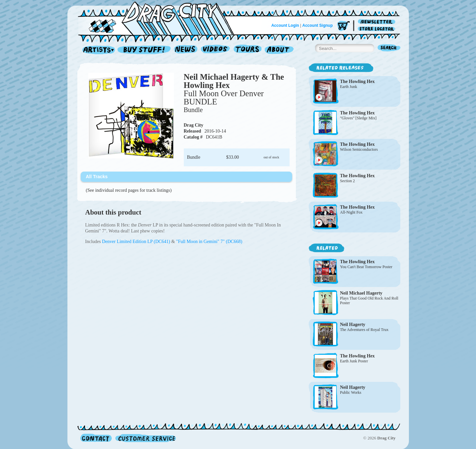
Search (389, 48)
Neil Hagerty (353, 325)
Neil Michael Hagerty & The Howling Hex (234, 81)
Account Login (285, 25)
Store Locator (378, 29)
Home (160, 18)
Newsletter (378, 22)
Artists (97, 50)
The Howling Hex (357, 82)
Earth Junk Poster (354, 361)
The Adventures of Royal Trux (364, 330)
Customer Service (145, 438)
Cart (343, 26)
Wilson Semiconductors (359, 149)
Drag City (194, 125)
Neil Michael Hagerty (361, 293)
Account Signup (318, 25)
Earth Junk (349, 87)
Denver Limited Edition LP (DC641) (137, 242)
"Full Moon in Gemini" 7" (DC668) (209, 242)
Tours (248, 50)
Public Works (351, 392)
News (186, 50)
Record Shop (145, 50)
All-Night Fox (351, 212)
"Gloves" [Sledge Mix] (358, 118)
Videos (216, 50)
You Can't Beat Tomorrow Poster (366, 267)
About (279, 50)
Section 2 (348, 181)
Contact (96, 438)
